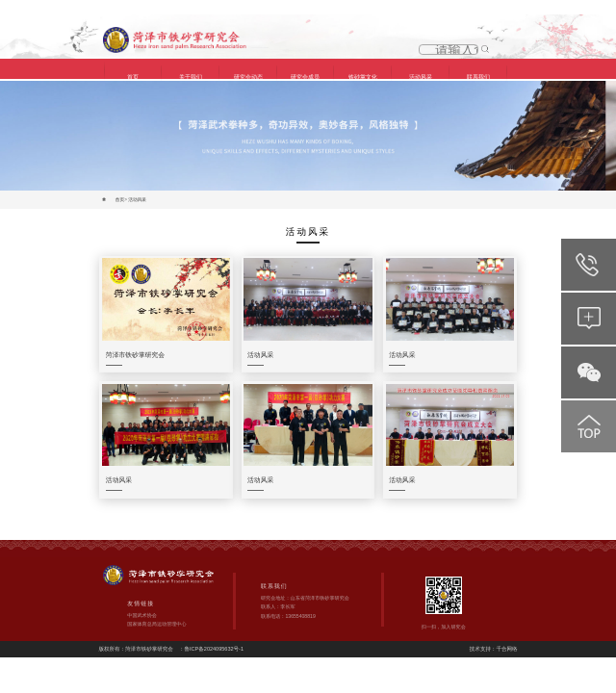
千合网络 (506, 631)
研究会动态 (248, 77)
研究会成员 (305, 77)
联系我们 (478, 77)
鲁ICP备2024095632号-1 (215, 631)
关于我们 (191, 77)
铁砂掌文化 (363, 77)
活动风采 (421, 77)
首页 (133, 77)
